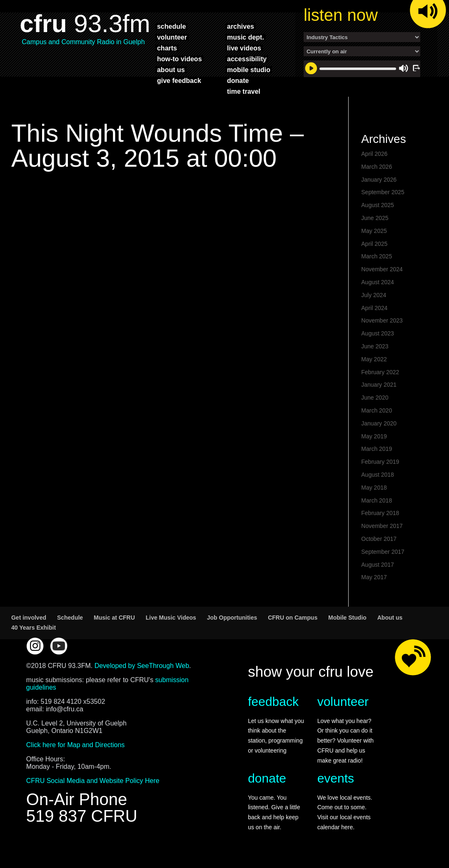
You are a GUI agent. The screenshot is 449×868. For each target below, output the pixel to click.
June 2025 (375, 218)
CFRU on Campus (293, 618)
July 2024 (374, 295)
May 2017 (374, 577)
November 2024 (382, 269)
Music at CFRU (114, 618)
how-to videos (180, 59)
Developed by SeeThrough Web (142, 666)
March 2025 (377, 256)
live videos (244, 48)
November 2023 (382, 320)
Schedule (70, 618)
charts (167, 48)
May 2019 (374, 436)
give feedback (179, 80)
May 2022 (374, 359)
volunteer (172, 37)
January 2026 (379, 180)
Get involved (29, 618)
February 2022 (380, 372)
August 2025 (378, 205)
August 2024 (378, 282)
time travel (244, 91)
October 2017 (379, 539)
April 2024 (374, 308)
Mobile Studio (347, 618)
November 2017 (382, 526)
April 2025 (374, 244)
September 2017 (383, 552)
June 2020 (375, 398)
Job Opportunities (232, 618)
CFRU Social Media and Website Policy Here (93, 781)
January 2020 (379, 423)
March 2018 (377, 500)
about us (171, 70)
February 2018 (380, 513)
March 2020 (377, 410)
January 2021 (379, 385)
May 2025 (374, 231)
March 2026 (377, 167)
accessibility (247, 59)
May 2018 (374, 488)
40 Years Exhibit (34, 628)
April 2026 (374, 154)
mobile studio (249, 70)
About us (390, 618)
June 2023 (375, 346)
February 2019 (380, 462)
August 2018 (378, 475)
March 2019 (377, 449)
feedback (273, 702)
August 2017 (378, 565)
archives (241, 26)
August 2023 (378, 333)
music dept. (246, 37)
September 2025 (383, 192)
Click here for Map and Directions (76, 745)
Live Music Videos (171, 618)
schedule (171, 26)
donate (238, 80)
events (336, 778)
